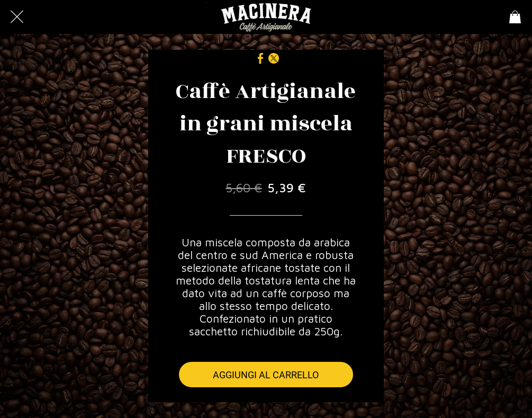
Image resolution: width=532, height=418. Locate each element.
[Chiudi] (17, 17)
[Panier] (515, 17)
